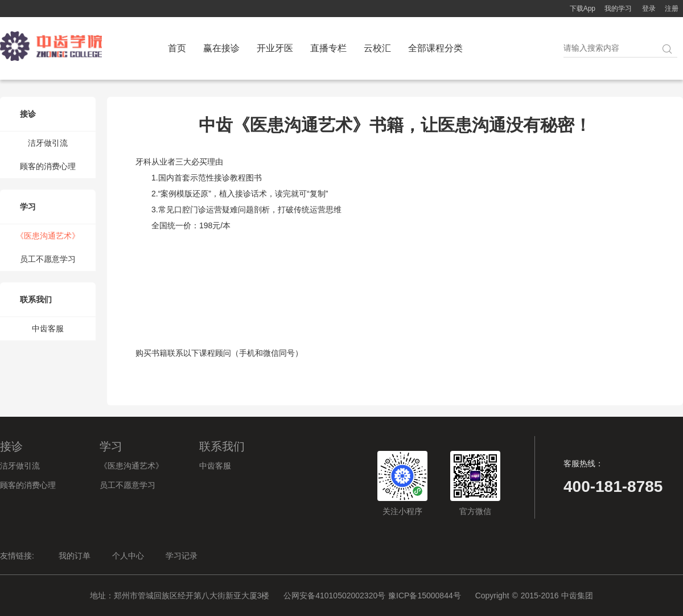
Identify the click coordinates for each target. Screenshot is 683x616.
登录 (649, 9)
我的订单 (75, 556)
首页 (177, 48)
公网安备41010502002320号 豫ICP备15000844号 (372, 596)
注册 (672, 9)
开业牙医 (275, 48)
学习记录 (182, 556)
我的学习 (618, 9)
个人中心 (128, 556)
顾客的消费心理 (48, 166)
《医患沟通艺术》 (48, 236)
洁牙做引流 (48, 143)
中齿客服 (48, 328)
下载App (583, 9)
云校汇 (377, 48)
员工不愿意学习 (48, 259)
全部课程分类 (435, 48)
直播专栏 (328, 48)
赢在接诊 (221, 48)
